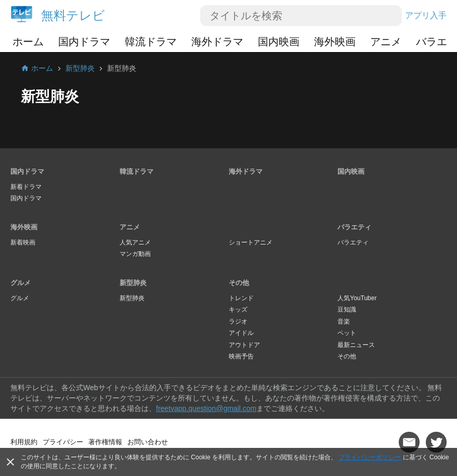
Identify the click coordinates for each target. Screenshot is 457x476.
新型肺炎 (133, 283)
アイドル (241, 333)
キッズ (238, 310)
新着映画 (23, 242)
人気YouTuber (357, 298)
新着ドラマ (26, 187)
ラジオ (238, 321)
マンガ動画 (135, 254)
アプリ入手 (426, 15)
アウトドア (244, 345)
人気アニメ (135, 242)
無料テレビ (73, 15)
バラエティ (354, 227)
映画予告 (241, 356)
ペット (347, 333)
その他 (239, 283)
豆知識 (347, 310)
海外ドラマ (217, 42)
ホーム (28, 42)
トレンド (241, 298)
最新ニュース (356, 345)
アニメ (386, 42)
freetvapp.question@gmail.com (206, 408)
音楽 (344, 321)
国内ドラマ (84, 42)
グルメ (21, 283)
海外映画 (335, 42)
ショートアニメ (251, 242)
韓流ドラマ (151, 42)
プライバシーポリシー (370, 457)
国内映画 (279, 42)
